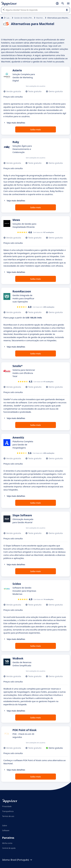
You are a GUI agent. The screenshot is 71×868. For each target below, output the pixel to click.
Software (6, 830)
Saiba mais (35, 129)
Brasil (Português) (22, 860)
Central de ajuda (9, 848)
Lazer (9, 18)
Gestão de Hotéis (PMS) (24, 18)
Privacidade (7, 806)
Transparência (8, 811)
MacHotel (40, 18)
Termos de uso (8, 816)
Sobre (5, 825)
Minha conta (7, 843)
